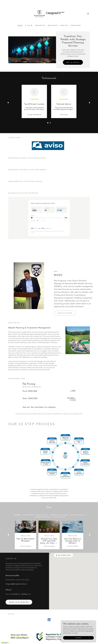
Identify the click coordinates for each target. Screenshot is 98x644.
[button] (88, 14)
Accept (78, 638)
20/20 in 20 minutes (19, 605)
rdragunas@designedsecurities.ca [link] (16, 587)
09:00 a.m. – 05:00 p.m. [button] (21, 597)
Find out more (65, 323)
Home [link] (20, 25)
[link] (49, 13)
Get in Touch (73, 62)
